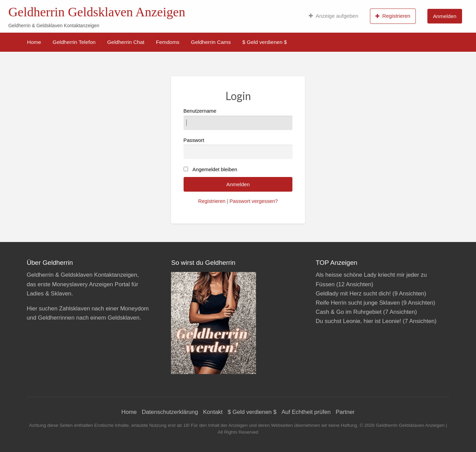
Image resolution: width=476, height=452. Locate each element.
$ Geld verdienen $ (265, 42)
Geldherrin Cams (211, 42)
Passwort (238, 148)
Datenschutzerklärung (170, 412)
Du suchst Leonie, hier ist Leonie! (358, 321)
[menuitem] (333, 16)
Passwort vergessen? (254, 201)
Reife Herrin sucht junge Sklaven (358, 303)
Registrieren (393, 16)
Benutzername (238, 119)
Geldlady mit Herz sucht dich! (353, 294)
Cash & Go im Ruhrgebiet (348, 312)
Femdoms (168, 42)
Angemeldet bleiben (215, 169)
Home (34, 42)
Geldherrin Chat (126, 42)
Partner (345, 412)
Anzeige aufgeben (333, 16)
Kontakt (213, 412)
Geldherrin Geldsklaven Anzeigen (97, 12)
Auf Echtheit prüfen (306, 412)
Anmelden (445, 16)
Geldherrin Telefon (74, 42)
